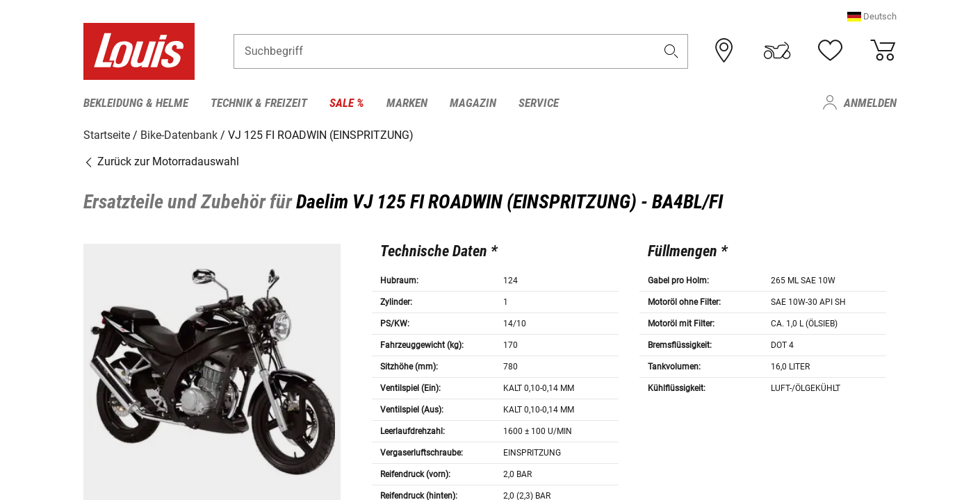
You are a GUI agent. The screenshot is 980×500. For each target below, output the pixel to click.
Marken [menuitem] (407, 103)
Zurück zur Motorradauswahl (161, 161)
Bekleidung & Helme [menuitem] (136, 103)
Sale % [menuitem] (347, 103)
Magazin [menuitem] (473, 103)
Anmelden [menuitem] (870, 103)
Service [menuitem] (539, 103)
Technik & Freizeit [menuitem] (259, 103)
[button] (872, 17)
